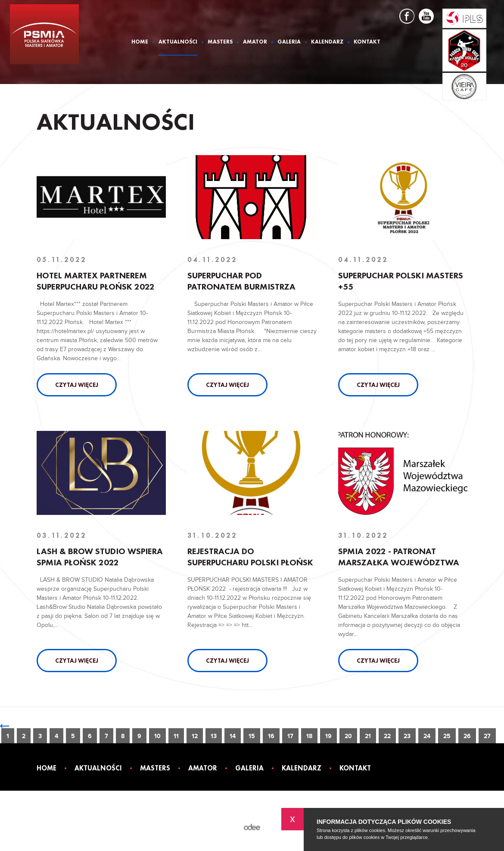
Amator (255, 42)
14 (233, 736)
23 (407, 736)
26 (467, 736)
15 (252, 736)
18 (309, 736)
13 (214, 736)
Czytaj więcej (77, 385)
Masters (220, 42)
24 (427, 736)
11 (176, 736)
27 (487, 736)
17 (290, 736)
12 (195, 736)
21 (368, 736)
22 (387, 736)
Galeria (289, 42)
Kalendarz (327, 42)
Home (140, 42)
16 (271, 736)
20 (348, 736)
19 (328, 736)
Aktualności (178, 42)
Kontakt (367, 42)
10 (157, 736)
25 (447, 736)
